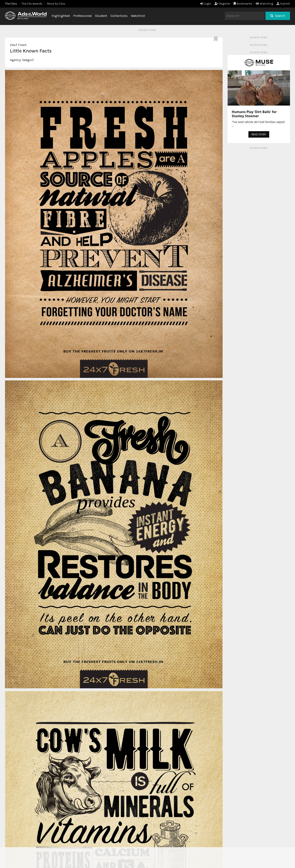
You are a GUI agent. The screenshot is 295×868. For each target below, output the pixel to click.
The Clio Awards (32, 4)
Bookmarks (243, 4)
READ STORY (259, 134)
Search (278, 16)
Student (101, 16)
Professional (82, 16)
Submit (283, 4)
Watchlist (138, 16)
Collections (119, 16)
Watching (264, 4)
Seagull (28, 60)
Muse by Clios (56, 4)
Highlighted (61, 16)
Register (222, 4)
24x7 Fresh (18, 45)
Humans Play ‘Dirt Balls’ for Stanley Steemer (254, 114)
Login (206, 4)
